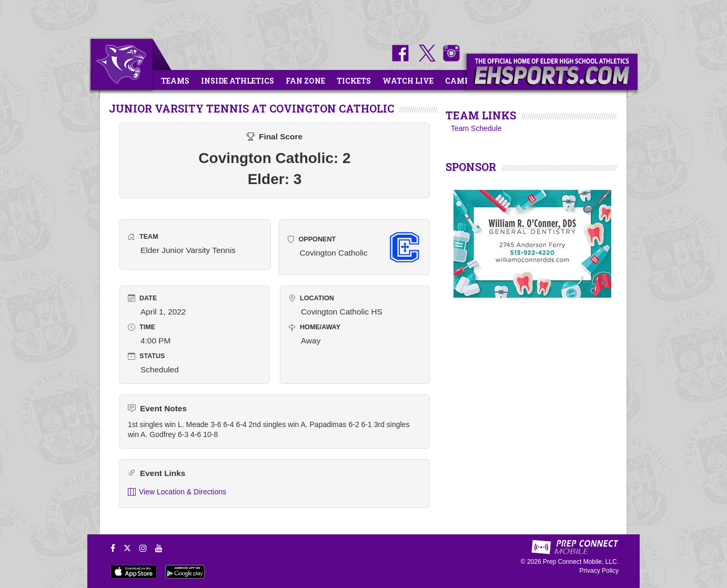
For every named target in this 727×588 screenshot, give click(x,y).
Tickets (354, 81)
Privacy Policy (599, 571)
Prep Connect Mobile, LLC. (581, 562)
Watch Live (408, 81)
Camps (460, 81)
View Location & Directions (177, 492)
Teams (175, 81)
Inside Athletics (238, 81)
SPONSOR (471, 167)
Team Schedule (476, 128)
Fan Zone (305, 81)
